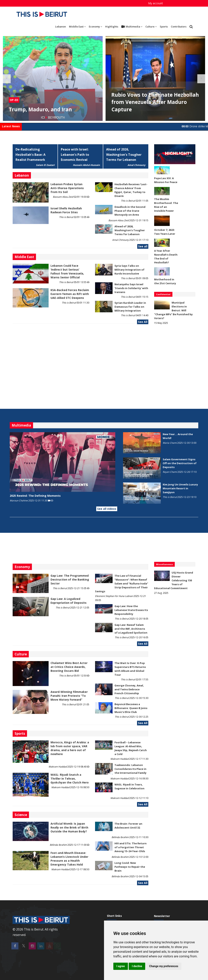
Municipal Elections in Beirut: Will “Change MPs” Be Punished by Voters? (173, 310)
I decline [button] (137, 966)
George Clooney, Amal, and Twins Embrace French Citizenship (129, 689)
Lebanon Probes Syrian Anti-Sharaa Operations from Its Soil (67, 188)
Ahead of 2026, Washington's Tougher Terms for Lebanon (124, 155)
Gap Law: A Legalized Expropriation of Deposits (69, 601)
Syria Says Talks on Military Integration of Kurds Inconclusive (129, 270)
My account (156, 3)
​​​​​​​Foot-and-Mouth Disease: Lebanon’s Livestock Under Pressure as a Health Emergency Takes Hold (69, 859)
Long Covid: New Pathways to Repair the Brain (130, 867)
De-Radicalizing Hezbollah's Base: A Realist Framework (31, 155)
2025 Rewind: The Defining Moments (35, 496)
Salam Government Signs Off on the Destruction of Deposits (180, 463)
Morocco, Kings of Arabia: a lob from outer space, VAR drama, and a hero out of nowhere (70, 748)
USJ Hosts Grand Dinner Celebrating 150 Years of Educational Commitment (174, 580)
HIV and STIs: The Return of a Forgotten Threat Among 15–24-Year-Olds (131, 847)
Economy (95, 27)
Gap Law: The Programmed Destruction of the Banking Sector (70, 579)
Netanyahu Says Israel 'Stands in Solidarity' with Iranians (131, 288)
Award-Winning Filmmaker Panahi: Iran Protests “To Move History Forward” (69, 696)
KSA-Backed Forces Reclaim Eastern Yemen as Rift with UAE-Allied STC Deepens (70, 294)
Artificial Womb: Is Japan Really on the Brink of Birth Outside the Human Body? (69, 827)
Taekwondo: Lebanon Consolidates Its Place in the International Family (130, 769)
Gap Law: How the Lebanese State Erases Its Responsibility (131, 610)
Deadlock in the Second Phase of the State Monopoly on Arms (130, 211)
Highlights (112, 27)
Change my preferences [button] (164, 966)
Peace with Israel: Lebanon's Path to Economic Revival (75, 155)
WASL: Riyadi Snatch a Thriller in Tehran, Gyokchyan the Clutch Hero (70, 779)
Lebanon (61, 27)
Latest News (11, 126)
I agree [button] (121, 966)
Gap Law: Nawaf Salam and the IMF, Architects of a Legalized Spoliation (131, 629)
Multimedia (132, 27)
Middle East (77, 27)
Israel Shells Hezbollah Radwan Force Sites (66, 210)
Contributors (179, 27)
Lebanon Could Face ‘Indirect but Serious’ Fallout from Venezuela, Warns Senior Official (67, 271)
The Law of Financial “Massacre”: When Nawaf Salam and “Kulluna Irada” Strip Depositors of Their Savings (122, 583)
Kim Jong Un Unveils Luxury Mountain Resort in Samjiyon (180, 488)
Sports (164, 27)
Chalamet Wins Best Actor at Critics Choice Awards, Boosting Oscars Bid (69, 667)
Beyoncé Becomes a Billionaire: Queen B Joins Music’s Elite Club (131, 708)
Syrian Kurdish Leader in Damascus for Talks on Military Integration (130, 307)
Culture (151, 27)
